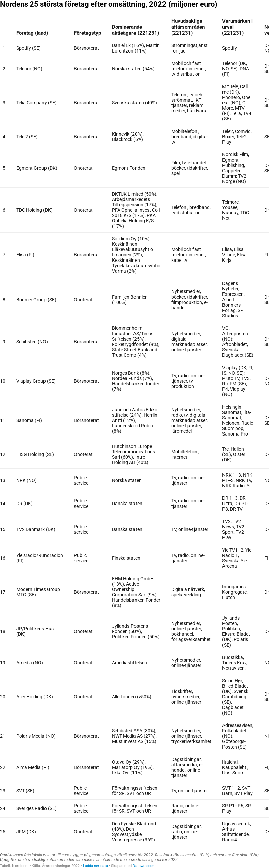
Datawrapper (143, 866)
